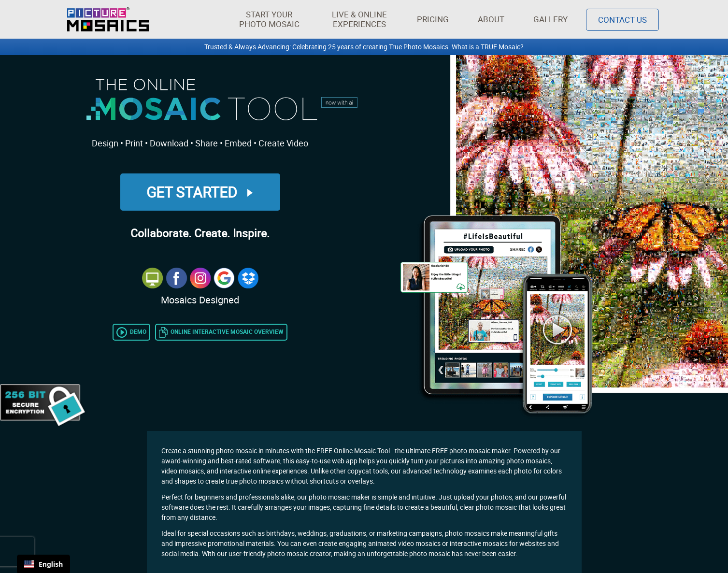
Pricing (433, 19)
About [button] (493, 19)
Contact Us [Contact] (622, 20)
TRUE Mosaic (500, 47)
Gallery (550, 19)
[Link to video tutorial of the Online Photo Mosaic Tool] (131, 331)
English (43, 564)
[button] (269, 19)
